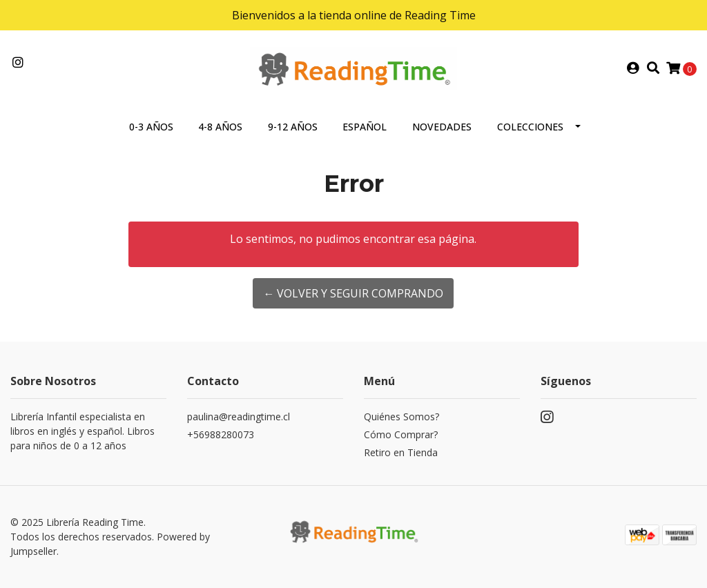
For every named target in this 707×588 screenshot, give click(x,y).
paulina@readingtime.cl (239, 416)
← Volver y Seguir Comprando (353, 293)
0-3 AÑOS (151, 127)
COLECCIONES (530, 127)
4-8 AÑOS (220, 127)
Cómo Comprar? (401, 434)
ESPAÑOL (365, 127)
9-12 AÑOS (293, 127)
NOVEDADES (442, 127)
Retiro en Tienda (401, 452)
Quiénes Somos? (401, 416)
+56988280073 (221, 434)
